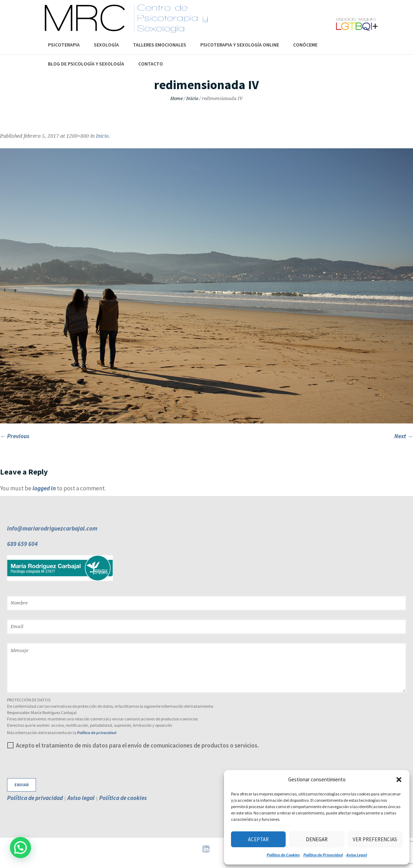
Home (177, 98)
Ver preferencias (375, 839)
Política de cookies (123, 798)
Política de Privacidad (323, 855)
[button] (399, 780)
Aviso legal (81, 798)
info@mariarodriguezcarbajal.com (52, 528)
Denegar (317, 839)
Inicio (192, 98)
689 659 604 (22, 544)
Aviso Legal (357, 855)
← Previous (15, 436)
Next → (404, 436)
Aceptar (258, 839)
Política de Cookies (283, 855)
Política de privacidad (97, 733)
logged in (44, 488)
